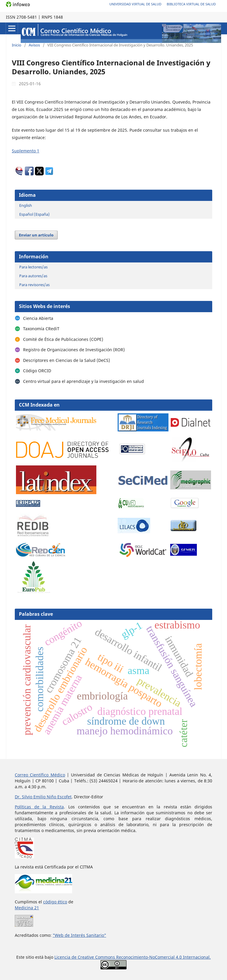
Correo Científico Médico (40, 775)
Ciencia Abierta (38, 318)
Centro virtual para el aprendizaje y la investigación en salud (83, 381)
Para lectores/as (33, 267)
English (26, 205)
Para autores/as (33, 276)
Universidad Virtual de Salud (135, 4)
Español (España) (34, 214)
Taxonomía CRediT (41, 329)
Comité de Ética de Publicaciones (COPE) (63, 339)
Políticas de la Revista (39, 807)
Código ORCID (37, 371)
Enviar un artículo (36, 235)
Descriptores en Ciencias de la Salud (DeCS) (67, 360)
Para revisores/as (34, 285)
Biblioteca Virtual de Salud (191, 4)
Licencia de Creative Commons (85, 957)
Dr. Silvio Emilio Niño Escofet (43, 797)
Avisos (34, 45)
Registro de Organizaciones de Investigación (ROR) (74, 350)
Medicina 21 (27, 908)
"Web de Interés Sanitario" (79, 935)
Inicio (17, 45)
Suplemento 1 (26, 151)
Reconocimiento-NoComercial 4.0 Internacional (163, 957)
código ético (55, 902)
